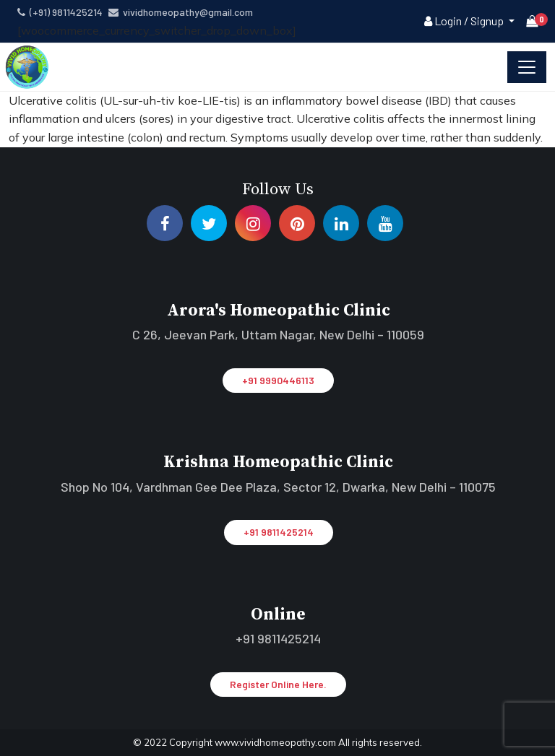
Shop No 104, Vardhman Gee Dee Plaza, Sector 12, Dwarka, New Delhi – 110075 (278, 487)
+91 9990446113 (278, 380)
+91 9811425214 (279, 532)
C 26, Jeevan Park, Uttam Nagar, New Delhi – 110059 (278, 334)
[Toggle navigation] (527, 67)
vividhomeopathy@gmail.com (181, 12)
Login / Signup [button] (465, 21)
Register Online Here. (278, 684)
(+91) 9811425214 (60, 12)
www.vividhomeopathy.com (276, 742)
